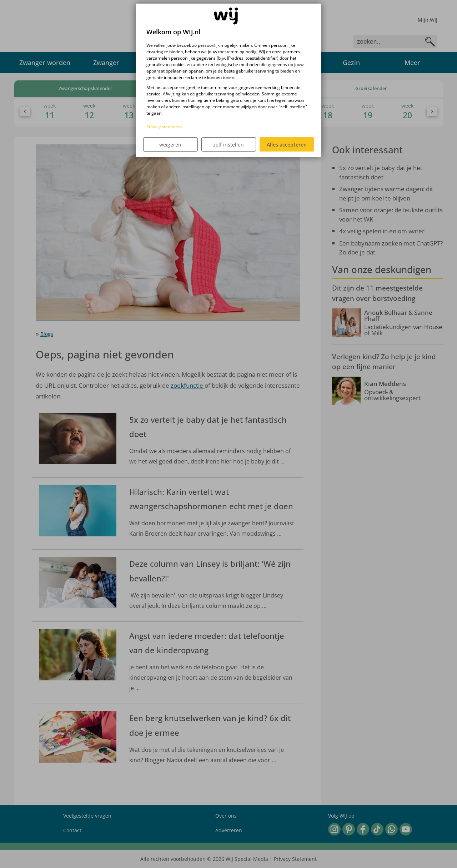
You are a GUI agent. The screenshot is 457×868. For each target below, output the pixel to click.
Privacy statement (164, 127)
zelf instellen (228, 145)
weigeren (170, 145)
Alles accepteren (287, 145)
